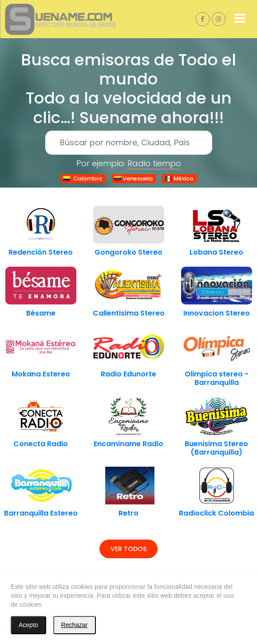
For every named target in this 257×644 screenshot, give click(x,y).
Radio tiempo (154, 163)
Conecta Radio (41, 444)
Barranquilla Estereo (41, 513)
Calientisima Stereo (129, 313)
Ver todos (128, 549)
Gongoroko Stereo (128, 252)
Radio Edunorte (128, 374)
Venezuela (134, 178)
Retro (128, 513)
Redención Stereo (41, 252)
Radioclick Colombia (216, 513)
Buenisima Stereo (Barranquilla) (216, 448)
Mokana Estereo (41, 374)
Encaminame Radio (128, 444)
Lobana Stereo (216, 252)
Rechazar (75, 625)
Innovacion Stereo (217, 313)
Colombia (83, 178)
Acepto (28, 625)
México (179, 178)
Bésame (41, 313)
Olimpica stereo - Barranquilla (217, 378)
